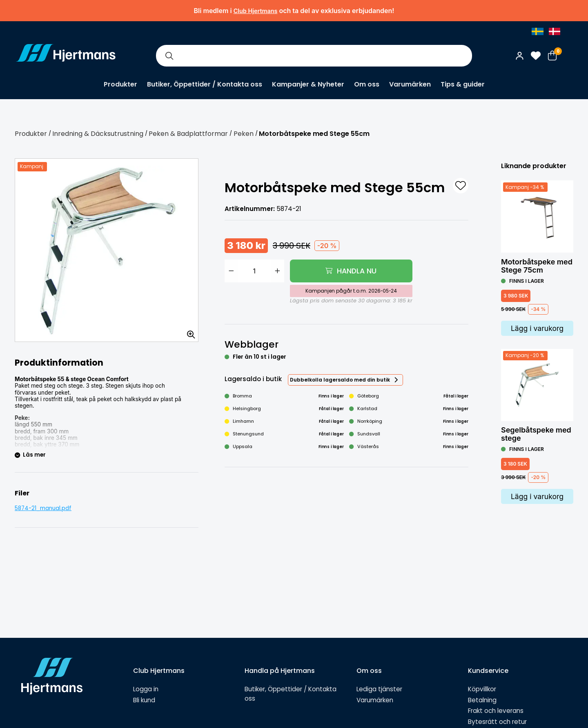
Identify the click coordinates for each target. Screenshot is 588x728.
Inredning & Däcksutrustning (98, 134)
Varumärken (410, 84)
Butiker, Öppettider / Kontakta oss (205, 84)
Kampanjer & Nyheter (308, 84)
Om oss (367, 84)
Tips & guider (463, 84)
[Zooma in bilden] (188, 332)
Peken (244, 134)
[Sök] (169, 56)
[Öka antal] (278, 271)
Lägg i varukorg (537, 328)
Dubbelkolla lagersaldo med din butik (340, 380)
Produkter (120, 84)
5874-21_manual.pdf (43, 508)
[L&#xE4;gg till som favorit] (461, 186)
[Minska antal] (231, 271)
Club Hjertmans (256, 11)
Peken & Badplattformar (188, 134)
